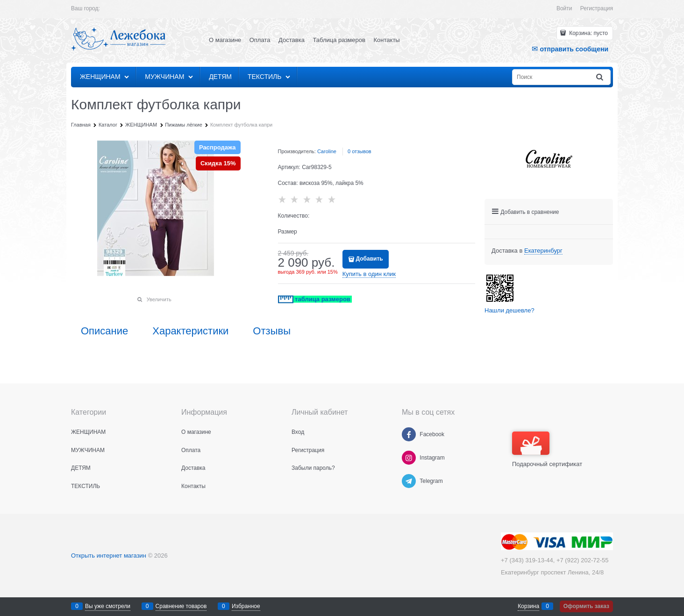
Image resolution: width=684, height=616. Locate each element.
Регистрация (597, 8)
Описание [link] (104, 331)
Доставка (292, 40)
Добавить (370, 259)
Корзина (528, 606)
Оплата (260, 40)
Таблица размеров (339, 40)
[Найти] (600, 77)
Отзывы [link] (272, 331)
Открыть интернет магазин (109, 556)
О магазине (225, 40)
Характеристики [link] (190, 331)
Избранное (246, 606)
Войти (564, 8)
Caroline (327, 151)
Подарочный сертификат (547, 450)
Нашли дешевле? (509, 310)
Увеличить (159, 299)
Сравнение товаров (181, 606)
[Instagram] (409, 458)
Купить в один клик (369, 274)
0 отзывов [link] (360, 151)
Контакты (387, 40)
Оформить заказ (586, 606)
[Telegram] (409, 481)
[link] (543, 251)
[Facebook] (409, 434)
